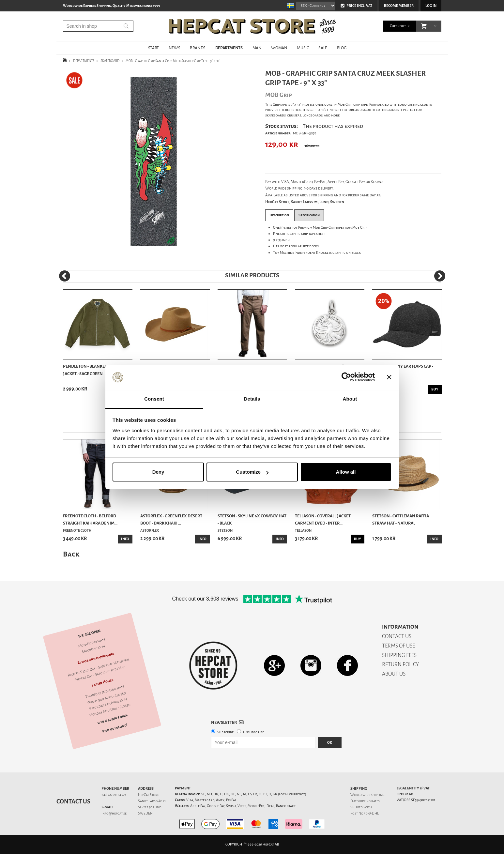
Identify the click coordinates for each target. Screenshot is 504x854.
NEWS (174, 48)
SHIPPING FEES (399, 655)
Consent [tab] (154, 399)
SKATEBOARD (110, 61)
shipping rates (368, 801)
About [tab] (350, 399)
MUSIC (303, 48)
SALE (323, 48)
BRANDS (198, 48)
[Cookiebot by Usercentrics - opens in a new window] (346, 377)
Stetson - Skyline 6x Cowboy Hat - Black (252, 519)
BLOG (342, 48)
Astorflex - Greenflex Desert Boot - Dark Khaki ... (171, 519)
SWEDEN (145, 813)
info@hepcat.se (114, 813)
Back (71, 554)
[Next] (440, 276)
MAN (257, 48)
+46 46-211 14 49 (114, 795)
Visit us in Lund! (115, 728)
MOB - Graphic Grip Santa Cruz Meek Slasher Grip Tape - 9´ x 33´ (173, 61)
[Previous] (65, 276)
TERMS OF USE (398, 646)
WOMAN (279, 48)
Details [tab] (252, 399)
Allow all (346, 472)
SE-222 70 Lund (150, 807)
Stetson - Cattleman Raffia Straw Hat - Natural (401, 519)
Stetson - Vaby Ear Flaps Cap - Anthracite (403, 370)
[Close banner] (389, 377)
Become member (399, 6)
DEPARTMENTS (229, 48)
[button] (424, 26)
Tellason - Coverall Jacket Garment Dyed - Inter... (323, 519)
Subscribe (225, 732)
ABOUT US (394, 674)
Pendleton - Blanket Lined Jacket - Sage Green (91, 370)
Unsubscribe (253, 732)
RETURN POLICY (400, 664)
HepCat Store (148, 795)
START (153, 48)
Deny (158, 472)
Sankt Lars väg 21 (152, 801)
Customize (252, 472)
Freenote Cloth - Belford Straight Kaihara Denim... (90, 519)
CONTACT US (397, 636)
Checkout (398, 26)
